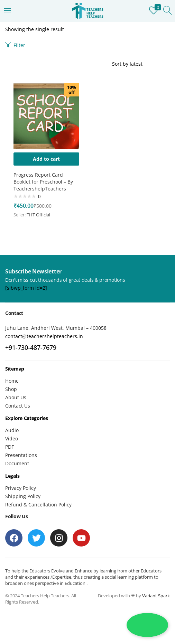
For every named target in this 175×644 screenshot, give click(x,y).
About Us (16, 397)
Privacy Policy (21, 488)
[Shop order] (141, 64)
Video (12, 438)
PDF (10, 447)
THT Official (38, 215)
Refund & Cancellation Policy (38, 505)
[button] (46, 159)
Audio (12, 430)
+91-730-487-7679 (31, 347)
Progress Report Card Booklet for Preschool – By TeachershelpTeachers (43, 182)
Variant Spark (156, 596)
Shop (11, 389)
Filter (15, 45)
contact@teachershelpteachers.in (44, 336)
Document (17, 463)
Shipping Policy (23, 496)
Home (12, 381)
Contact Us (18, 406)
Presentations (21, 455)
